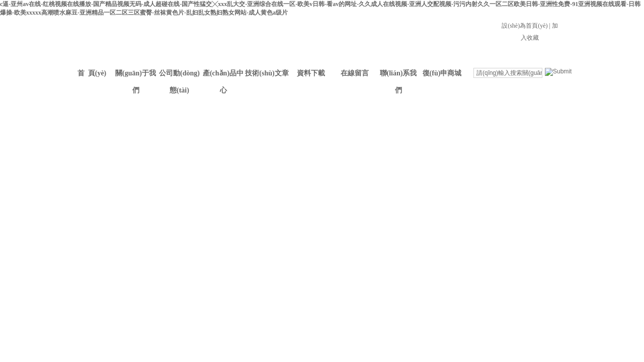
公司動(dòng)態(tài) (179, 76)
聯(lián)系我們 (398, 76)
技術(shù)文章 (267, 73)
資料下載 (311, 73)
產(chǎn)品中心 (223, 76)
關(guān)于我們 (136, 76)
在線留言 (355, 73)
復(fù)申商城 (442, 73)
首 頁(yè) (92, 73)
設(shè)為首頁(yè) (525, 26)
